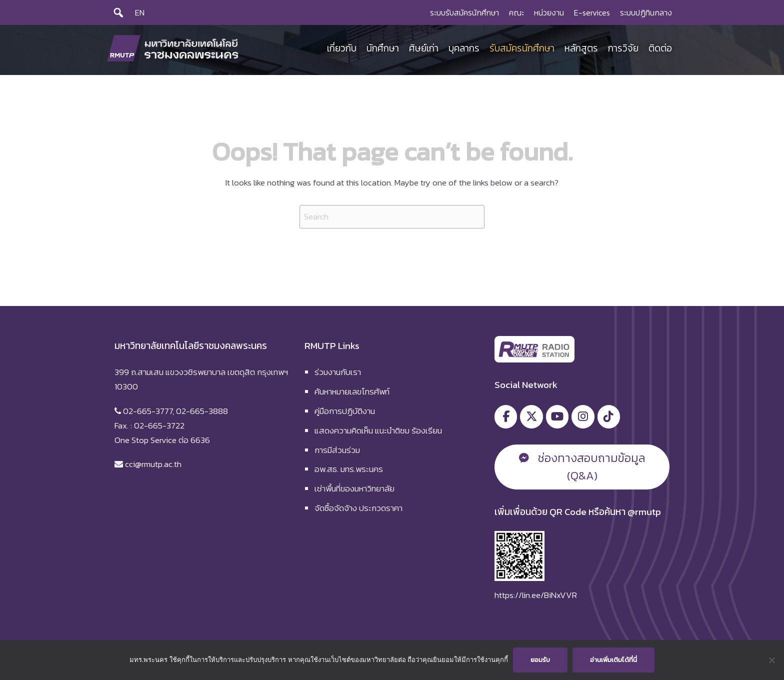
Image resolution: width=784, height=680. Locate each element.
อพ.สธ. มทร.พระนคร (349, 469)
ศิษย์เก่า (424, 48)
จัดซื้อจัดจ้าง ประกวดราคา (358, 508)
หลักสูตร (581, 48)
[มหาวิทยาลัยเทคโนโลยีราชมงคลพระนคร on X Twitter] (531, 417)
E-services (592, 12)
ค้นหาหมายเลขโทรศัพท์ (352, 391)
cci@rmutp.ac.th (153, 464)
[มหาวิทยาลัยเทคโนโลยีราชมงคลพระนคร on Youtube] (557, 417)
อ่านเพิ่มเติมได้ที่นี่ (613, 660)
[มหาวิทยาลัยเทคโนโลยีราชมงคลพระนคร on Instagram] (583, 417)
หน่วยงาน (549, 12)
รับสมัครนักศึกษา (522, 48)
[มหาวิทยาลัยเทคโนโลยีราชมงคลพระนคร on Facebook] (506, 417)
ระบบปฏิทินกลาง (646, 12)
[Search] (118, 12)
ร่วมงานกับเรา (338, 372)
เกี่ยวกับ (342, 48)
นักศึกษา (383, 48)
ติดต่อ (660, 48)
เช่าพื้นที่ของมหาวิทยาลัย (354, 488)
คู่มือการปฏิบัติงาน (345, 411)
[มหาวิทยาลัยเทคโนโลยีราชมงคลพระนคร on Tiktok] (609, 417)
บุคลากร (464, 48)
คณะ (516, 12)
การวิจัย (623, 48)
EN (140, 12)
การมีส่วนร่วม (337, 450)
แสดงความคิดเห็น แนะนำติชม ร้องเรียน (378, 430)
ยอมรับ (540, 660)
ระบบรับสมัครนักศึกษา (464, 12)
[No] (771, 660)
